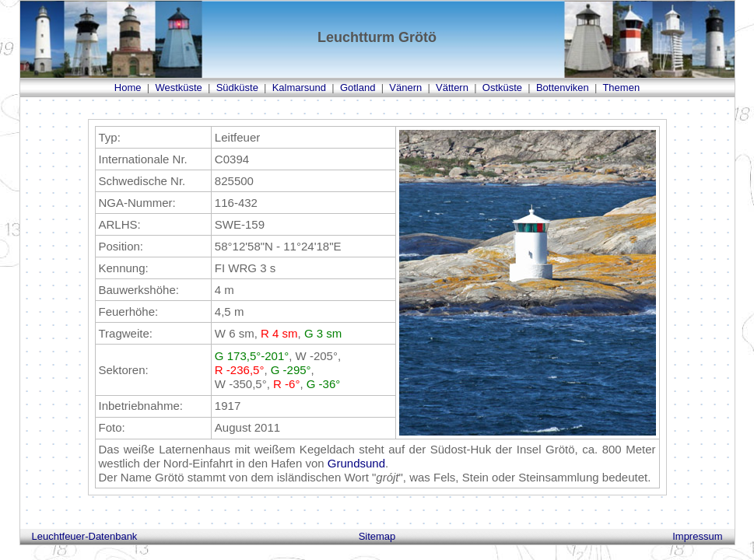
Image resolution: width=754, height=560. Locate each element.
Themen (621, 87)
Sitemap (377, 536)
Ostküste (502, 87)
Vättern (452, 87)
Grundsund (356, 463)
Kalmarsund (299, 87)
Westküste (178, 87)
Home (128, 87)
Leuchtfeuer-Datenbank (85, 536)
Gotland (358, 87)
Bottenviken (563, 87)
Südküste (237, 87)
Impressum (697, 536)
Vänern (405, 87)
